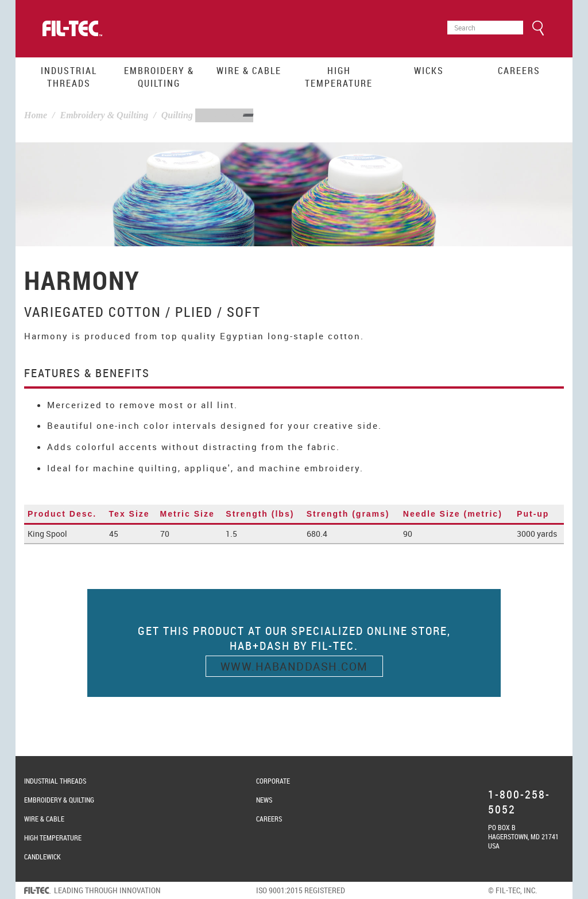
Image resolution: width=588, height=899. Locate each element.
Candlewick (42, 857)
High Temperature (339, 77)
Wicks (429, 71)
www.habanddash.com (294, 666)
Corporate (273, 781)
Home (36, 115)
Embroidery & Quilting (159, 77)
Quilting (177, 115)
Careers (519, 71)
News (264, 800)
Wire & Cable (249, 71)
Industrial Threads (69, 77)
